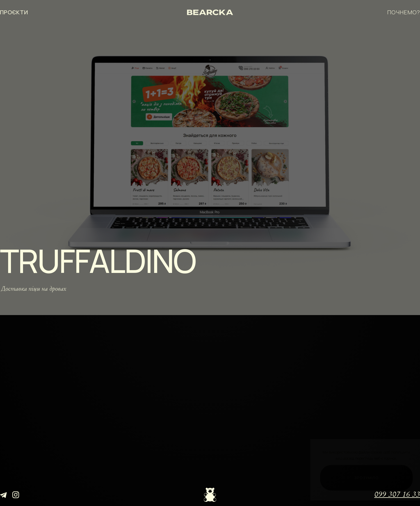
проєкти (14, 11)
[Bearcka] (210, 12)
